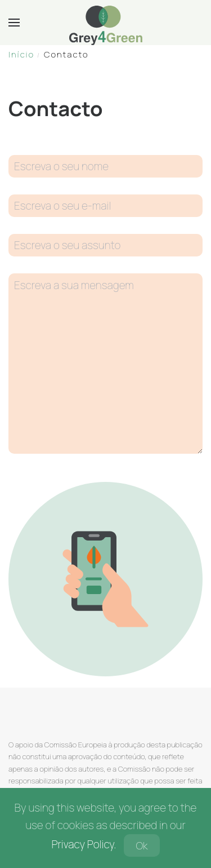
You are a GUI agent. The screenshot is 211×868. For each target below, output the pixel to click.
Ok (142, 845)
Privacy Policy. (84, 844)
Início (21, 54)
